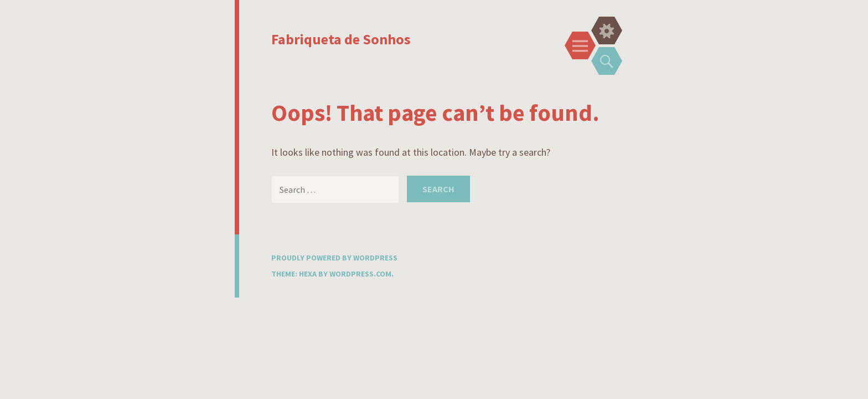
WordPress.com (360, 274)
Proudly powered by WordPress (334, 258)
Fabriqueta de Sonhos (341, 39)
